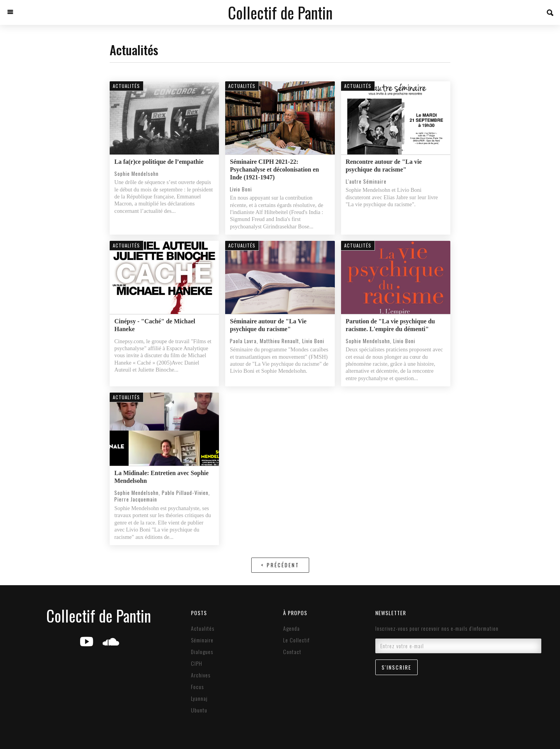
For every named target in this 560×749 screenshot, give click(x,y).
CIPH (197, 663)
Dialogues (202, 652)
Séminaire (202, 640)
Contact (292, 652)
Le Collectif (296, 640)
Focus (197, 687)
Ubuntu (199, 710)
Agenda (291, 628)
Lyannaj (199, 698)
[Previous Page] (280, 565)
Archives (201, 675)
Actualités (203, 628)
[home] (280, 12)
